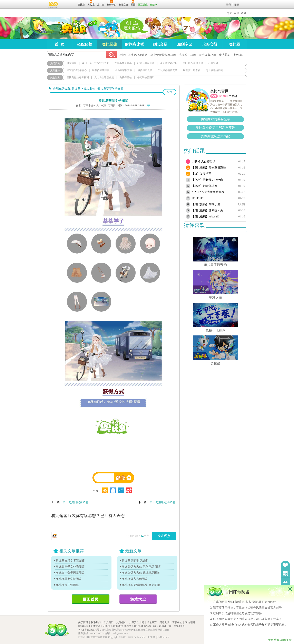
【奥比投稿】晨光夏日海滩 (209, 168)
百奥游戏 (53, 4)
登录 (229, 5)
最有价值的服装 (101, 70)
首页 (60, 44)
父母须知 (121, 622)
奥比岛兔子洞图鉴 (67, 585)
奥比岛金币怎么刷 (104, 77)
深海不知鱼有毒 (123, 63)
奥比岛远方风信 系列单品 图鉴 (141, 567)
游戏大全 (138, 599)
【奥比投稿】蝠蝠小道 (206, 204)
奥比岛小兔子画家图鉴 (70, 573)
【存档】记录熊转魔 (204, 186)
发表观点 (164, 536)
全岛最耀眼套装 (124, 70)
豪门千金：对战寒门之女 (96, 63)
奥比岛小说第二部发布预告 (215, 128)
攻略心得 (210, 44)
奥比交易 (160, 44)
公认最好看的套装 (168, 70)
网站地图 (190, 622)
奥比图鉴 (110, 44)
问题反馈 (164, 622)
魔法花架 (225, 55)
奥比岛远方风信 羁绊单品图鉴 (141, 573)
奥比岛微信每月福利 (78, 77)
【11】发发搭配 (201, 174)
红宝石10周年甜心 (77, 70)
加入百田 (109, 622)
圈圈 (214, 96)
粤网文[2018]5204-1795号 (138, 626)
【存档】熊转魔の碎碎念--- (209, 180)
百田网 (69, 4)
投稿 (170, 92)
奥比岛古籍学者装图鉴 (70, 560)
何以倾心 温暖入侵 (193, 63)
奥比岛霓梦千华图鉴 (135, 560)
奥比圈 (235, 44)
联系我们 (96, 622)
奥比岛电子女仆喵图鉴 (70, 567)
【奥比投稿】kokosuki (205, 217)
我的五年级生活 (146, 63)
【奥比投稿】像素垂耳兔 (207, 210)
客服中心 (177, 622)
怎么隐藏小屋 (207, 55)
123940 (223, 96)
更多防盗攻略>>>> (280, 640)
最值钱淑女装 (145, 70)
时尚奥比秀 (135, 44)
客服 (236, 13)
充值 (229, 13)
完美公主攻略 (188, 55)
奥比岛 (72, 28)
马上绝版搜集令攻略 (163, 55)
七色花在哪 (240, 55)
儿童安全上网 (137, 622)
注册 (236, 5)
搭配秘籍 (85, 44)
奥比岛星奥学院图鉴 (69, 579)
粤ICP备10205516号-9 (90, 630)
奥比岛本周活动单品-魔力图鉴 (141, 585)
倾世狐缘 (72, 63)
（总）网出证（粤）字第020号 (168, 626)
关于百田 (83, 622)
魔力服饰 (89, 88)
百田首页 (91, 599)
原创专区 (185, 44)
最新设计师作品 (192, 70)
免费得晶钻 (126, 77)
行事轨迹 (213, 63)
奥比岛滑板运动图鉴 (163, 502)
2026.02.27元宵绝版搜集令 (208, 192)
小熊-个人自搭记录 (203, 162)
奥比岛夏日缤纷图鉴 (76, 502)
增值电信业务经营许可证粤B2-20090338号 (101, 626)
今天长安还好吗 (169, 63)
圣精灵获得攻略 (138, 55)
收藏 (244, 13)
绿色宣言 (152, 622)
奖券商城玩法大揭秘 (215, 136)
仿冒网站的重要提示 (215, 119)
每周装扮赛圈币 (146, 77)
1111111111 (198, 198)
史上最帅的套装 (214, 70)
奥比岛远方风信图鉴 (135, 579)
